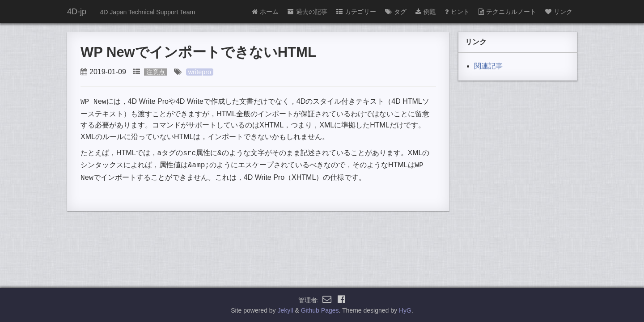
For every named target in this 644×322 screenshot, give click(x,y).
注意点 (156, 72)
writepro (200, 72)
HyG (405, 310)
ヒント (457, 12)
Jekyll (286, 310)
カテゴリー (356, 12)
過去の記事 (307, 12)
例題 (426, 12)
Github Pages (320, 310)
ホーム (265, 12)
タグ (396, 12)
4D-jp (77, 12)
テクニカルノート (507, 12)
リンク (559, 12)
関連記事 (488, 66)
